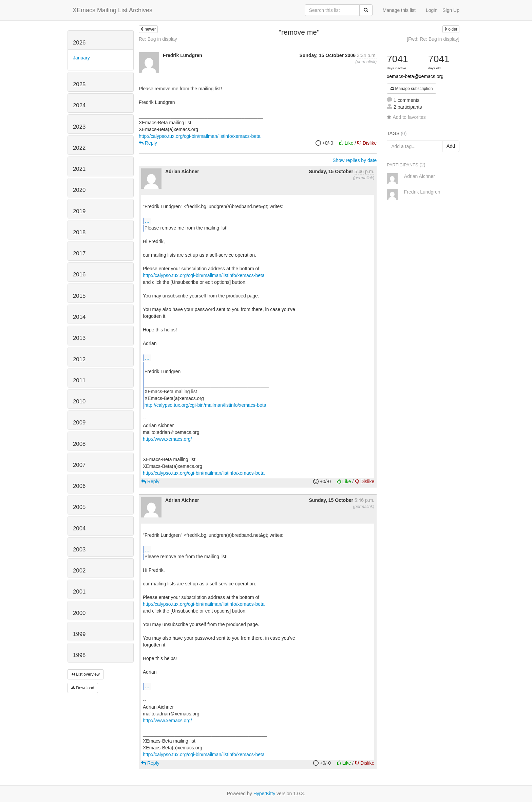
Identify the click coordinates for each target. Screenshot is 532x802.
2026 (79, 43)
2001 (79, 592)
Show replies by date (355, 160)
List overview (85, 674)
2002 (79, 571)
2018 (79, 232)
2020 (79, 190)
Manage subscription (412, 89)
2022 (79, 148)
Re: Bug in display (158, 39)
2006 (79, 486)
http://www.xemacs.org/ (167, 439)
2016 (79, 275)
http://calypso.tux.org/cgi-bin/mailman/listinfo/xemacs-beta (200, 136)
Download (83, 688)
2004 (79, 528)
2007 (79, 465)
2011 (79, 380)
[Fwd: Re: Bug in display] (433, 39)
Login (432, 10)
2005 (79, 507)
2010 (79, 402)
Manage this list (399, 10)
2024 (79, 105)
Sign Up (451, 10)
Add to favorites (406, 117)
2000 (79, 613)
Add (451, 146)
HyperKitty (264, 794)
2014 (79, 317)
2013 (79, 338)
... (147, 221)
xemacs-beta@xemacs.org (415, 76)
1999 (79, 634)
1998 (79, 655)
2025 (79, 84)
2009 (79, 423)
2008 (79, 444)
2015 (79, 296)
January (81, 58)
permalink (366, 62)
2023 (79, 127)
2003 (79, 550)
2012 (79, 359)
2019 (79, 211)
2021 (79, 169)
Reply (148, 143)
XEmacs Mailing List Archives (112, 10)
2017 (79, 253)
